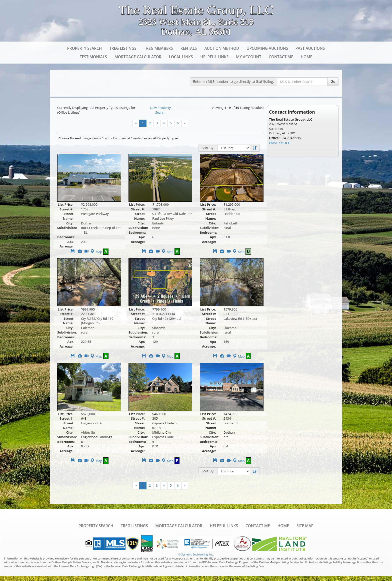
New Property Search (160, 110)
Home (306, 57)
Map (96, 252)
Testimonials (93, 57)
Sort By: (208, 148)
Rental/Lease (141, 138)
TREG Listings (123, 48)
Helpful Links (214, 57)
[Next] (185, 123)
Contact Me (281, 57)
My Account (249, 57)
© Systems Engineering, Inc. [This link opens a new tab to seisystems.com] (196, 554)
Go (333, 81)
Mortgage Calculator (138, 57)
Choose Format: (70, 138)
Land (107, 138)
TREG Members (158, 48)
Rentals (189, 48)
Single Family (92, 138)
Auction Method (222, 48)
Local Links (181, 57)
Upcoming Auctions (267, 48)
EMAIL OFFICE (279, 143)
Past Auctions (310, 48)
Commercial (121, 138)
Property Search (84, 48)
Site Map (305, 526)
